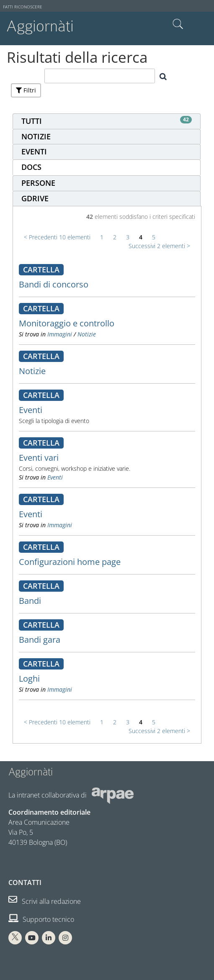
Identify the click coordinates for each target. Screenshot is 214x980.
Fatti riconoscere (23, 7)
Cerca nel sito (178, 24)
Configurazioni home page (70, 562)
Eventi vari (39, 458)
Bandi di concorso (54, 284)
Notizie (87, 334)
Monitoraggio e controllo (67, 323)
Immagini (60, 334)
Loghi (29, 679)
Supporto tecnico (41, 919)
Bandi (30, 601)
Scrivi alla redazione (45, 901)
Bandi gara (40, 640)
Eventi (31, 410)
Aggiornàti (40, 26)
